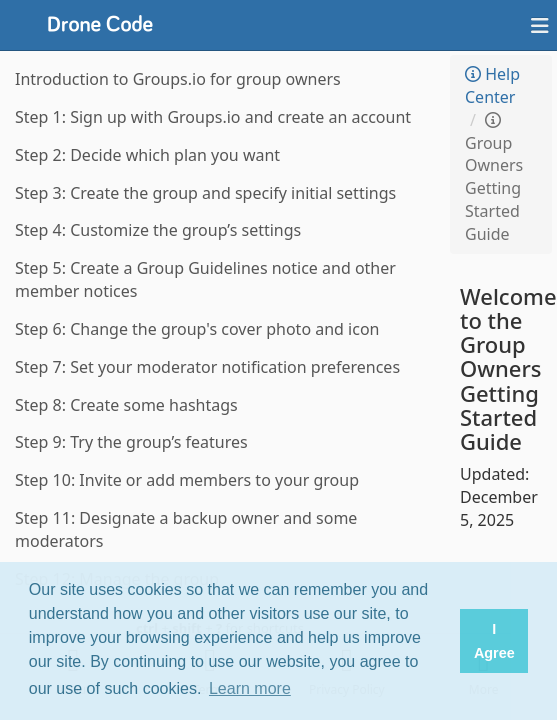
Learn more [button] (250, 688)
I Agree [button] (494, 641)
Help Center (492, 85)
